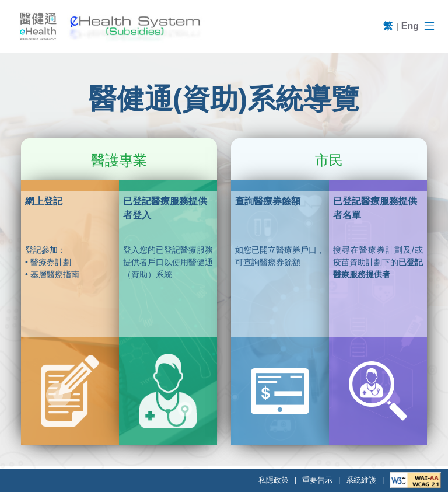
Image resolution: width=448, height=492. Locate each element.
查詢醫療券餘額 (268, 201)
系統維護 (361, 480)
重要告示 (317, 480)
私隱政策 (274, 480)
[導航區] (429, 26)
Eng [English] (410, 26)
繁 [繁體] (388, 26)
